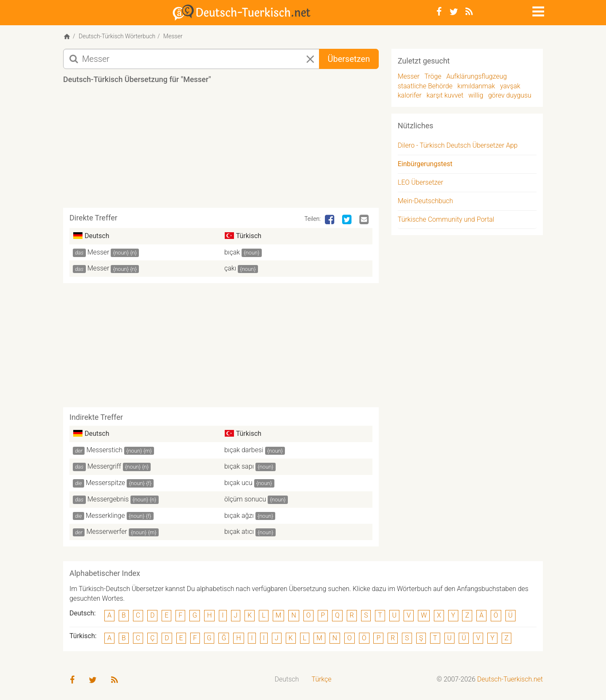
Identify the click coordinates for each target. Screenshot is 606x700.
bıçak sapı (239, 466)
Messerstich (104, 450)
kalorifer (410, 95)
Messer (98, 252)
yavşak (510, 86)
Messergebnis (108, 499)
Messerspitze (106, 483)
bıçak (232, 252)
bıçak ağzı (239, 516)
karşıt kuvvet (445, 95)
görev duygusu (510, 95)
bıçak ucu (238, 483)
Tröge (433, 76)
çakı (230, 268)
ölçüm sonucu (245, 499)
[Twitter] (454, 12)
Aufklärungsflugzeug (476, 76)
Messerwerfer (107, 532)
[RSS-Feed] (469, 12)
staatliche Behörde (425, 86)
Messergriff (104, 466)
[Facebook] (439, 12)
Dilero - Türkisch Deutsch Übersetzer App (458, 145)
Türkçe (321, 679)
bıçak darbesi (244, 450)
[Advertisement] (221, 149)
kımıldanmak (476, 86)
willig (476, 95)
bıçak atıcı (239, 532)
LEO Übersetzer (420, 182)
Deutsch (287, 679)
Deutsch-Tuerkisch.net (510, 679)
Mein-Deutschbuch (425, 201)
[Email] (365, 220)
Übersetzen (349, 59)
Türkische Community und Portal (446, 219)
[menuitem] (287, 680)
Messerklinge (105, 516)
